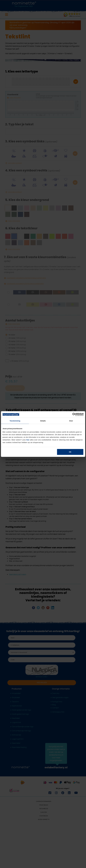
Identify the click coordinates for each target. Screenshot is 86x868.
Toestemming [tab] (15, 421)
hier (28, 440)
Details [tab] (43, 421)
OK (70, 452)
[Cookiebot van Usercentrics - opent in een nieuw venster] (74, 414)
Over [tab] (71, 421)
